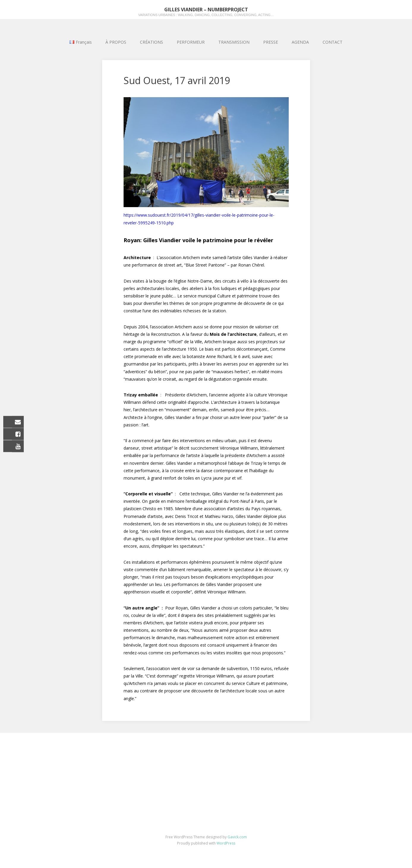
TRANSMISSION (234, 42)
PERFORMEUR (191, 42)
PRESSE (271, 42)
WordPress (226, 843)
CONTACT (333, 42)
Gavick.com (237, 837)
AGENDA (300, 42)
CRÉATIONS (151, 42)
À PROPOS (116, 42)
